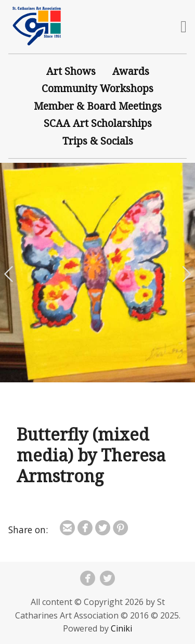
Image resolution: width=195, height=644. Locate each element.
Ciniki (121, 628)
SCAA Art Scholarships (98, 123)
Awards (131, 71)
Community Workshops (97, 88)
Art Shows (71, 71)
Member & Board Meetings (98, 106)
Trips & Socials (98, 141)
